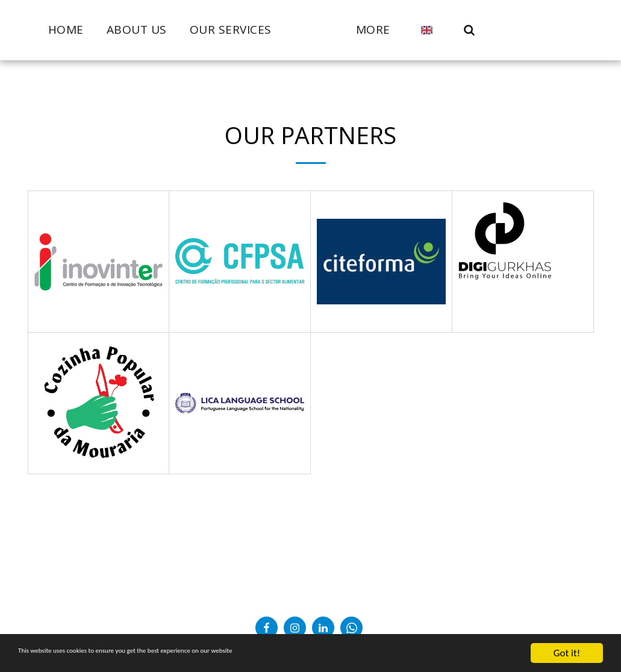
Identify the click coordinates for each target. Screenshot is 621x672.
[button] (495, 30)
